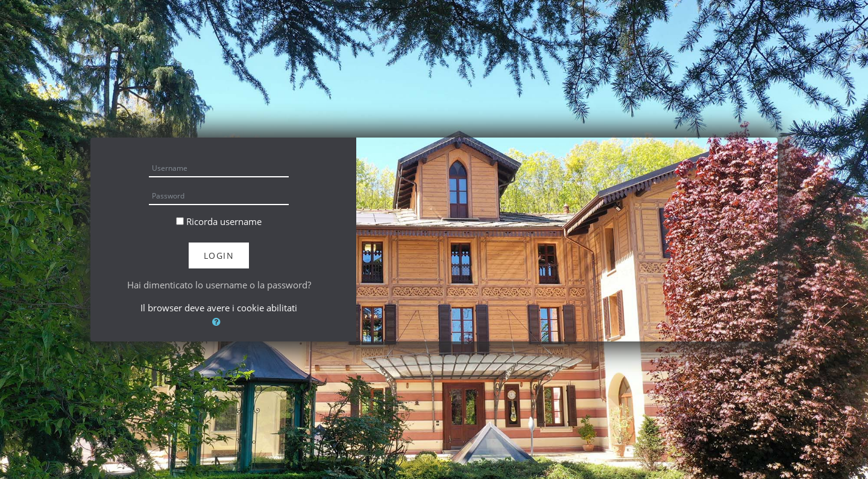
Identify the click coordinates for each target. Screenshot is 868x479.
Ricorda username (224, 221)
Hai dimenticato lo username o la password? (219, 285)
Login (219, 255)
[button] (219, 322)
